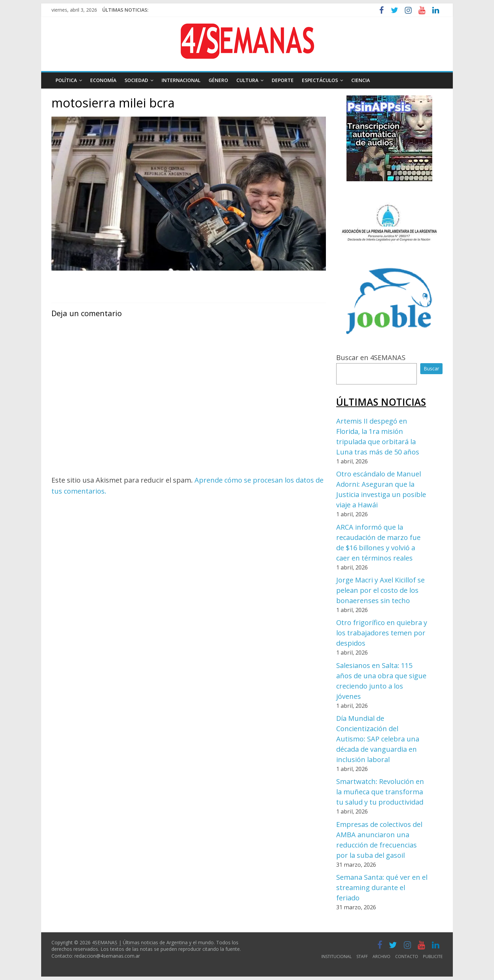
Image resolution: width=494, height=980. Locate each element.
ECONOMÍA (103, 80)
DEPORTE (283, 80)
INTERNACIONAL (181, 80)
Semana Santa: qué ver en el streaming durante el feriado (382, 887)
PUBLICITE (433, 956)
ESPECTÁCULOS (320, 80)
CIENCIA (361, 80)
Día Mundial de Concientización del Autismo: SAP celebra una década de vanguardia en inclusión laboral (378, 739)
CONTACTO (407, 956)
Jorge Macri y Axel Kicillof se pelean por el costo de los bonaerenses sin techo (380, 590)
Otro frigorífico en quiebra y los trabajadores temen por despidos (382, 633)
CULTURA (247, 80)
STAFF (362, 956)
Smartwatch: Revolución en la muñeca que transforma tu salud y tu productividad (380, 792)
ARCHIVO (381, 956)
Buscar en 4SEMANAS (371, 358)
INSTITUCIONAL (337, 956)
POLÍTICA (66, 80)
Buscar (431, 368)
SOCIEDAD (136, 80)
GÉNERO (218, 80)
